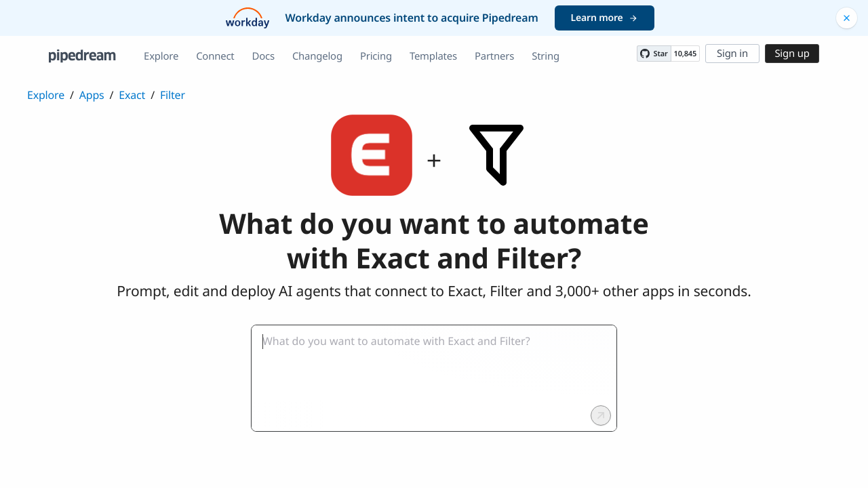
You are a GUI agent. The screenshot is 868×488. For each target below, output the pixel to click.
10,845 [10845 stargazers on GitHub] (685, 54)
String (546, 56)
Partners (494, 56)
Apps (92, 95)
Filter (173, 95)
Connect (215, 56)
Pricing (376, 56)
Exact (132, 95)
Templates (433, 56)
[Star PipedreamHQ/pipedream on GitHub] (654, 54)
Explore (161, 56)
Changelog (317, 56)
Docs (263, 56)
